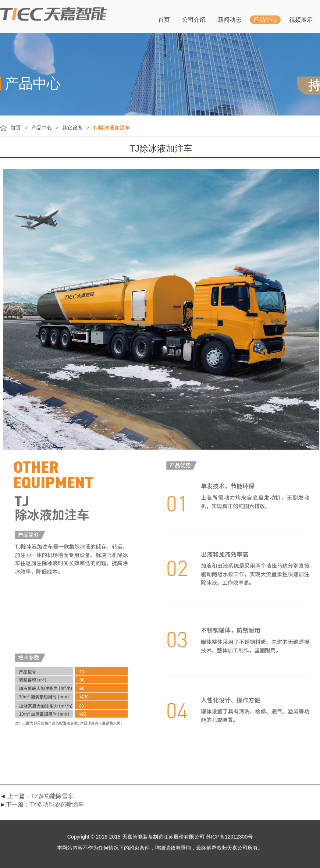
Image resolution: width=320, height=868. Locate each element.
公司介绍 (194, 20)
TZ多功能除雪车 (52, 796)
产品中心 (265, 20)
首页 (164, 20)
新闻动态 (230, 20)
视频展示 (301, 20)
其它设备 (72, 128)
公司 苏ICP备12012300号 (224, 837)
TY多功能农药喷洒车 (57, 805)
